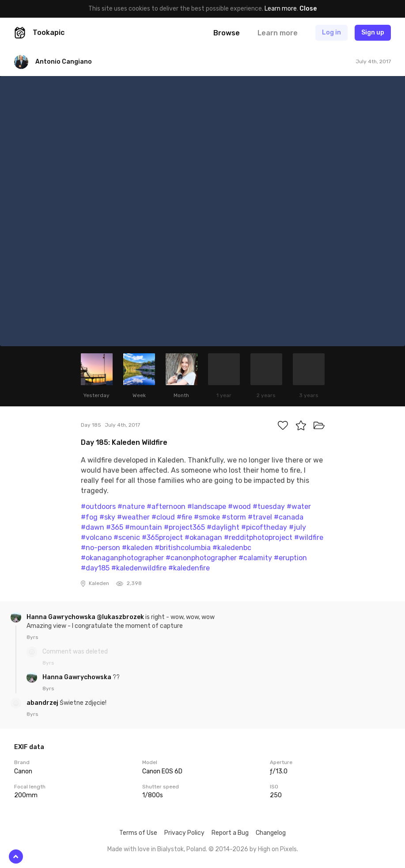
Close (308, 9)
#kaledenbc (232, 548)
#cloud (163, 517)
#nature (131, 507)
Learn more (281, 9)
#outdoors (98, 507)
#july (297, 527)
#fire (184, 517)
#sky (107, 517)
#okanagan (203, 537)
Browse (227, 33)
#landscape (207, 507)
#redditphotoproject (258, 537)
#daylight (223, 527)
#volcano (96, 537)
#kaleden (137, 548)
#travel (260, 517)
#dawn (93, 527)
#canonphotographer (201, 558)
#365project (162, 537)
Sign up (373, 33)
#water (299, 507)
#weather (133, 517)
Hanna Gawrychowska (62, 617)
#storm (234, 517)
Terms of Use (138, 833)
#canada (289, 517)
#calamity (255, 558)
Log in (331, 33)
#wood (239, 507)
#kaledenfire (189, 568)
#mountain (144, 527)
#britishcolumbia (183, 548)
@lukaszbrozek (120, 617)
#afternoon (166, 507)
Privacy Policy (184, 833)
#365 (115, 527)
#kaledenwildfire (139, 568)
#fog (89, 517)
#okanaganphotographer (122, 558)
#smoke (207, 517)
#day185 (95, 568)
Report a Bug (230, 833)
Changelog (271, 833)
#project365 (184, 527)
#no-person (100, 548)
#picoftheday (264, 527)
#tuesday (269, 507)
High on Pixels (277, 849)
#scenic (127, 537)
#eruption (290, 558)
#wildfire (309, 537)
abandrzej (43, 703)
